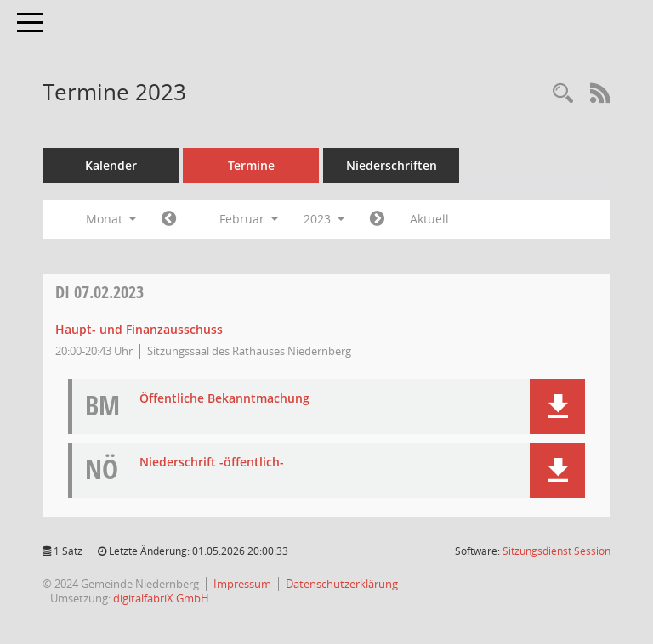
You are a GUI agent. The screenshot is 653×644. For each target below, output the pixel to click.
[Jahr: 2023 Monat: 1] (169, 219)
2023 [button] (324, 219)
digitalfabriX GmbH (161, 598)
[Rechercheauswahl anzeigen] (563, 94)
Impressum (242, 584)
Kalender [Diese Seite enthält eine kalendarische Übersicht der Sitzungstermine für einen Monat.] (111, 165)
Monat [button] (111, 219)
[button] (557, 407)
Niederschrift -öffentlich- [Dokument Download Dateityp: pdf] (212, 463)
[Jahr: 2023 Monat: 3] (377, 219)
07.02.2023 (99, 292)
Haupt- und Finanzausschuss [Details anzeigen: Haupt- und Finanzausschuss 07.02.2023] (139, 329)
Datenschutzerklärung (342, 584)
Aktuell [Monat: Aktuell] (429, 219)
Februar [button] (249, 219)
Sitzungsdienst (556, 551)
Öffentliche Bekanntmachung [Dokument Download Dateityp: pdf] (224, 399)
